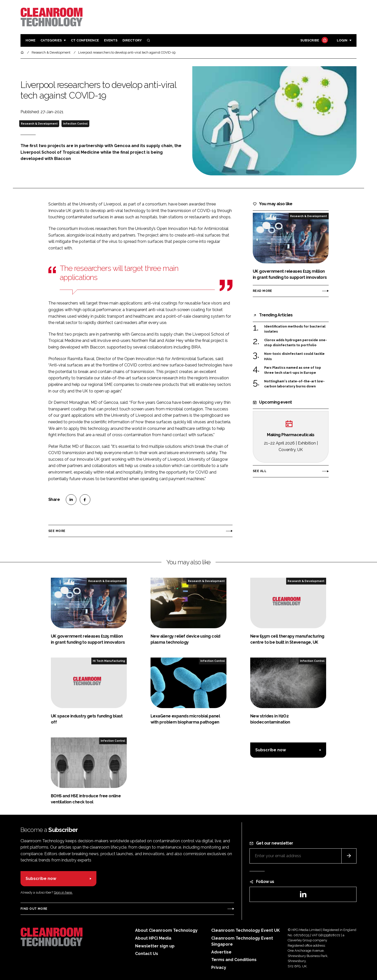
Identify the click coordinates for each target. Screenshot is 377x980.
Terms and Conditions (234, 960)
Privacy (219, 967)
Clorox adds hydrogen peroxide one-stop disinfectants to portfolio (296, 342)
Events (111, 40)
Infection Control (75, 124)
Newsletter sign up (155, 946)
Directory (132, 40)
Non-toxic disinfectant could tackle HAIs (294, 356)
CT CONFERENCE (85, 40)
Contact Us (147, 954)
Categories (51, 40)
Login (342, 40)
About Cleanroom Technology (166, 930)
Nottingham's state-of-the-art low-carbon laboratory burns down (294, 383)
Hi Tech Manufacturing (109, 661)
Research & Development (39, 124)
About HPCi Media (153, 938)
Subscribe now (271, 750)
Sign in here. (63, 892)
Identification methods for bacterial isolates (295, 329)
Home (30, 40)
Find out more (34, 909)
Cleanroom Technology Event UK (246, 930)
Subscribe (313, 41)
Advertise (221, 952)
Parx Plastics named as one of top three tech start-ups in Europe (293, 370)
